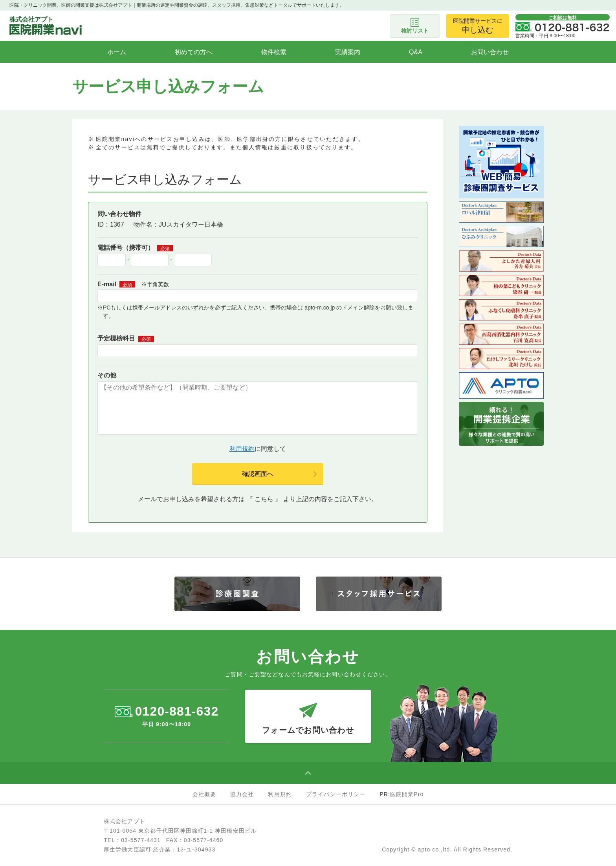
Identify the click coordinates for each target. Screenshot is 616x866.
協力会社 (242, 794)
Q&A (416, 52)
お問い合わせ (490, 52)
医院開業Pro (407, 794)
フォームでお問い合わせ (308, 712)
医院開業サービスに (478, 26)
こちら (264, 499)
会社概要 (204, 794)
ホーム (117, 52)
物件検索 (274, 52)
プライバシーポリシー (336, 794)
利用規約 (242, 449)
